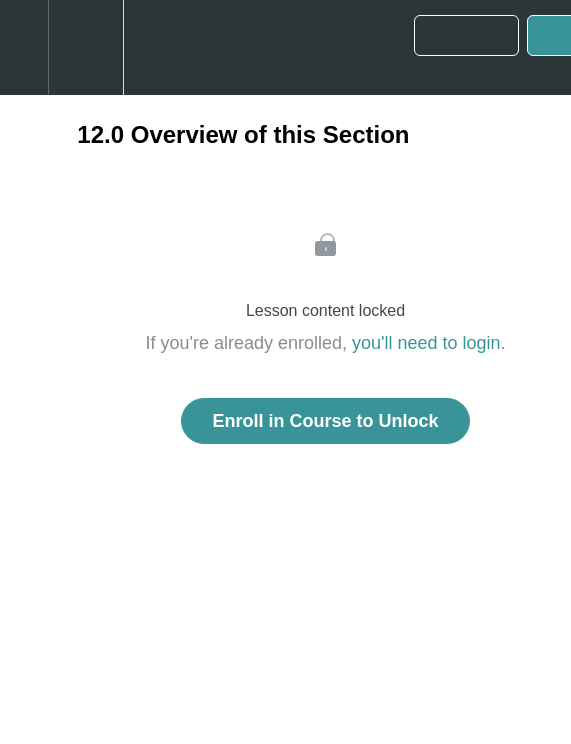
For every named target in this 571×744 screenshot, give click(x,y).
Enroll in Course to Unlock (325, 421)
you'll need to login (426, 343)
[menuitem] (85, 47)
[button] (24, 47)
